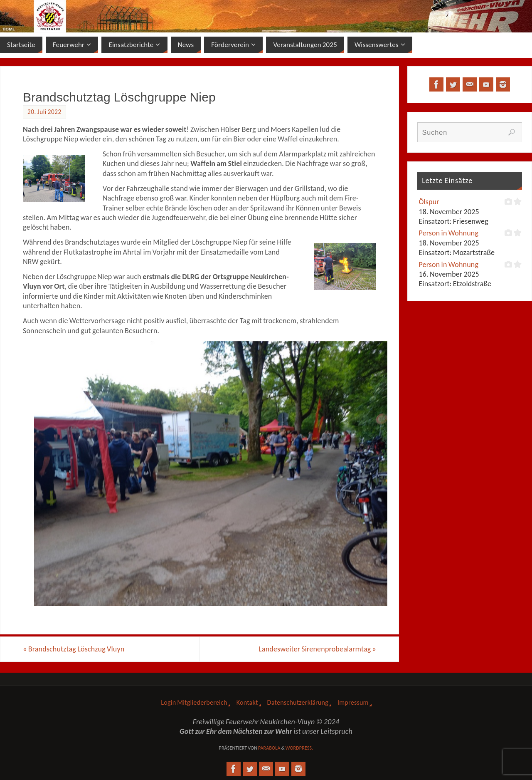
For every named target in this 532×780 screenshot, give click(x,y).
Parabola (269, 748)
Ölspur (429, 202)
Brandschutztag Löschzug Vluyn (74, 649)
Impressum (353, 702)
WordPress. (299, 748)
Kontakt (247, 702)
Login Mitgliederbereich (194, 702)
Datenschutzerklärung (298, 702)
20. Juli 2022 (44, 112)
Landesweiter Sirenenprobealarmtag (317, 649)
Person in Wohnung (448, 233)
